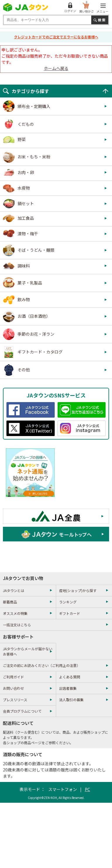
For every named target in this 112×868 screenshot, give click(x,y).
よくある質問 (70, 677)
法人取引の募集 (71, 700)
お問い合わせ (13, 688)
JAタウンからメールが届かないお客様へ (28, 651)
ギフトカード (70, 613)
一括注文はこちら (17, 625)
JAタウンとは (14, 590)
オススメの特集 (15, 613)
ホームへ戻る (56, 68)
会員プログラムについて (22, 711)
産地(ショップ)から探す (78, 590)
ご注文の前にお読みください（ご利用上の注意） (42, 665)
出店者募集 (68, 688)
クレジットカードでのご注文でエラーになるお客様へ (56, 37)
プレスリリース (15, 700)
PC (87, 789)
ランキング (68, 602)
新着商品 (10, 602)
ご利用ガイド (13, 677)
